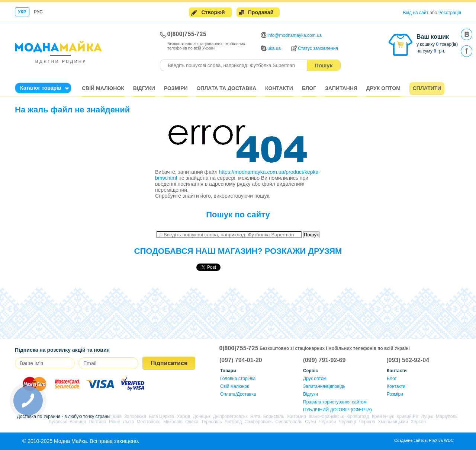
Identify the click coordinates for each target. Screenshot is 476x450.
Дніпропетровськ (230, 417)
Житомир (296, 417)
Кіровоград (358, 417)
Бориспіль (274, 417)
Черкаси (327, 422)
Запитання (341, 88)
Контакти (279, 88)
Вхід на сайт (416, 13)
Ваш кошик (433, 37)
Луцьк (427, 417)
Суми (310, 422)
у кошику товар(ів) (437, 44)
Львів (129, 422)
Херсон (418, 422)
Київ (117, 417)
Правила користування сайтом (335, 402)
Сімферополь (259, 422)
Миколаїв (173, 422)
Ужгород (233, 422)
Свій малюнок (103, 88)
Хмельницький (393, 422)
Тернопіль (212, 422)
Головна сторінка (238, 379)
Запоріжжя (135, 417)
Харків (184, 417)
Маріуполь (447, 417)
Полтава (97, 422)
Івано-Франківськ (326, 417)
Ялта (255, 417)
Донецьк (202, 417)
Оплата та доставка (226, 88)
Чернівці (348, 422)
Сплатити (427, 88)
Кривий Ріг (408, 417)
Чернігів (367, 422)
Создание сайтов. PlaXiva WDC (424, 440)
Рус (38, 12)
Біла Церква (161, 417)
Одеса (192, 422)
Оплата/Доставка (238, 394)
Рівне (115, 422)
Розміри (176, 88)
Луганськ (58, 422)
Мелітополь (148, 422)
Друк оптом (383, 88)
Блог (309, 88)
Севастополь (289, 422)
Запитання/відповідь (324, 386)
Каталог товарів (41, 88)
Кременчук (383, 417)
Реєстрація (450, 13)
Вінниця (78, 422)
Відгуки (144, 88)
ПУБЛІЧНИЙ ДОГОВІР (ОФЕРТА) (337, 410)
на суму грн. (431, 51)
